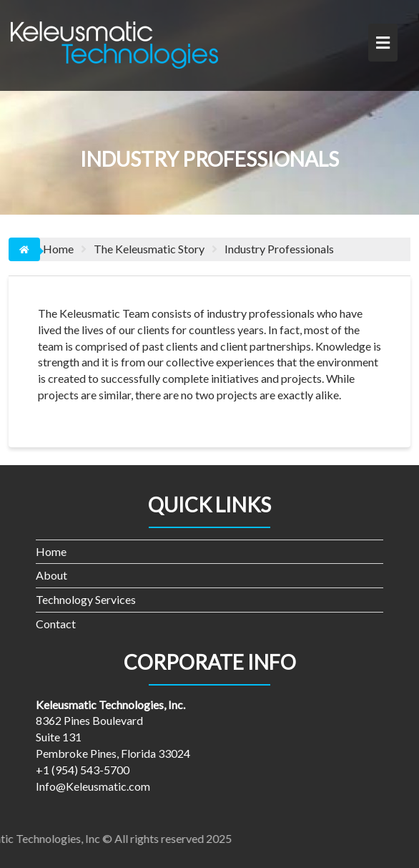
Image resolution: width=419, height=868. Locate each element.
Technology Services (86, 599)
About (51, 575)
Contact (56, 624)
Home (51, 551)
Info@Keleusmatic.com (93, 786)
